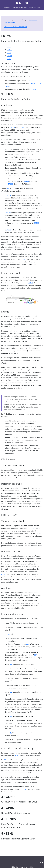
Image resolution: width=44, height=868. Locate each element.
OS (11, 664)
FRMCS (10, 56)
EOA (28, 644)
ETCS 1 (12, 127)
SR (11, 692)
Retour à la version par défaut (15, 27)
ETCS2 (11, 184)
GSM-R (9, 50)
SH (11, 716)
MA (5, 760)
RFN (8, 188)
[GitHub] (42, 863)
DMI (9, 634)
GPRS (9, 53)
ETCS (9, 47)
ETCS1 (8, 195)
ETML (9, 59)
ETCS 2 (21, 127)
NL (11, 733)
